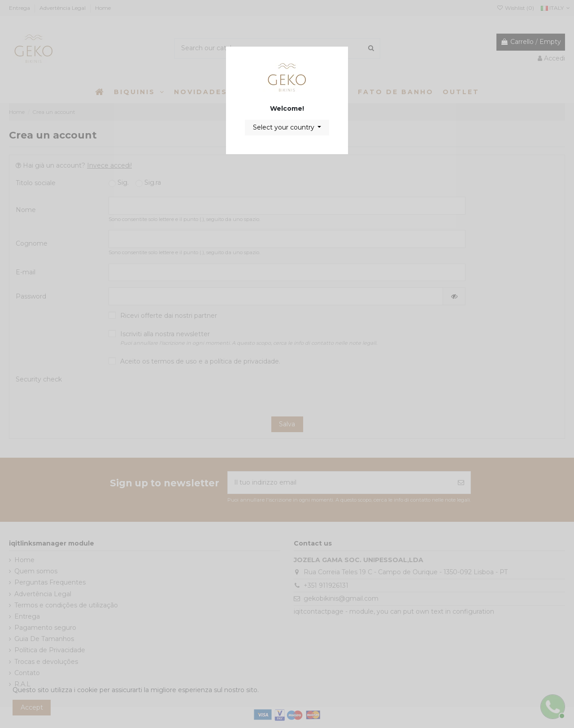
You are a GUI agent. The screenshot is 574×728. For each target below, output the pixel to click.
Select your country (285, 127)
